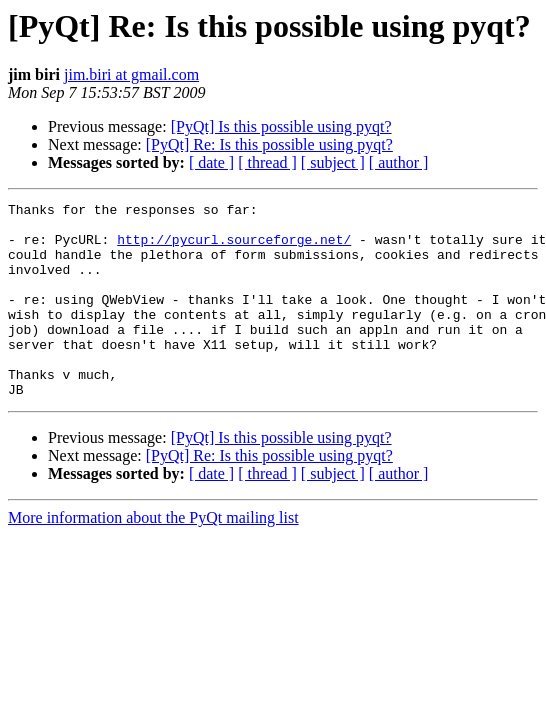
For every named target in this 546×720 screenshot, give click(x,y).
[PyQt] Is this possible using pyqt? (281, 126)
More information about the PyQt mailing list (153, 556)
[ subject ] (333, 162)
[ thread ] (267, 162)
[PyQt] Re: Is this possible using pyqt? (269, 144)
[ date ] (211, 162)
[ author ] (399, 162)
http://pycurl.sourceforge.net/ (234, 248)
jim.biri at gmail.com (131, 74)
